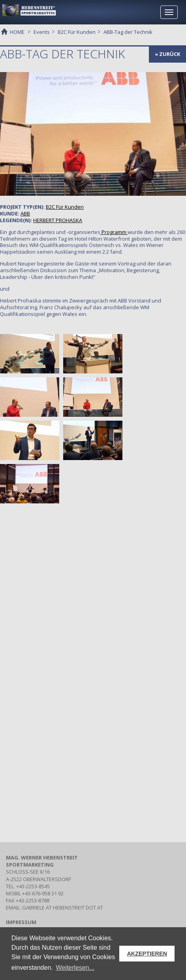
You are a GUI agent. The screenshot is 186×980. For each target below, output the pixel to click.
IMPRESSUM (21, 922)
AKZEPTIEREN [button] (147, 954)
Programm (114, 232)
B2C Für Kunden (77, 32)
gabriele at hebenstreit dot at (63, 908)
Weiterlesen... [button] (75, 968)
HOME (17, 32)
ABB (25, 213)
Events (42, 32)
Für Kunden (65, 207)
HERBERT (58, 220)
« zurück (167, 54)
